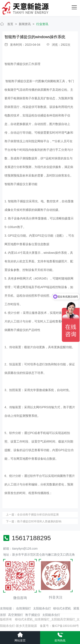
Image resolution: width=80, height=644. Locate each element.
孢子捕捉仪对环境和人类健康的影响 (39, 521)
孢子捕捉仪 (33, 615)
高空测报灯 (16, 615)
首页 (10, 24)
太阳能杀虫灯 (42, 608)
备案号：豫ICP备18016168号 (60, 626)
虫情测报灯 (23, 608)
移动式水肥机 (62, 608)
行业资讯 (42, 24)
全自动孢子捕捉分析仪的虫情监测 (38, 515)
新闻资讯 (25, 24)
